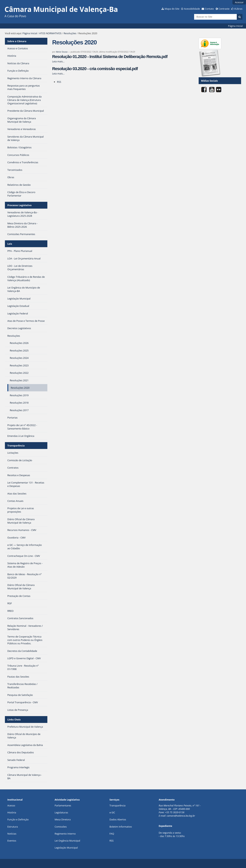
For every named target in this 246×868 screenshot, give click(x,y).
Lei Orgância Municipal (67, 841)
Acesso (11, 805)
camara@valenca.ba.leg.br (181, 816)
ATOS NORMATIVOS (50, 33)
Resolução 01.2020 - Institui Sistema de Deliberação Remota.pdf (110, 57)
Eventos (12, 841)
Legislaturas (61, 812)
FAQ (112, 834)
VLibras (238, 9)
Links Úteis (14, 719)
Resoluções (70, 33)
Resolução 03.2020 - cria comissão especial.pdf (95, 69)
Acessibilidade (192, 9)
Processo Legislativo (19, 205)
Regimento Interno (65, 834)
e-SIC (112, 812)
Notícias (12, 834)
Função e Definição (18, 819)
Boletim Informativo (121, 827)
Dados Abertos (118, 819)
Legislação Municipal (66, 848)
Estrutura (13, 827)
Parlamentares (63, 805)
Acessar (239, 2)
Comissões (61, 827)
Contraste (224, 9)
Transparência (16, 446)
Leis (10, 244)
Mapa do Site (172, 9)
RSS (59, 82)
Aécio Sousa (62, 52)
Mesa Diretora (63, 819)
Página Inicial (235, 26)
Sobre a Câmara (17, 41)
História (12, 812)
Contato (209, 9)
